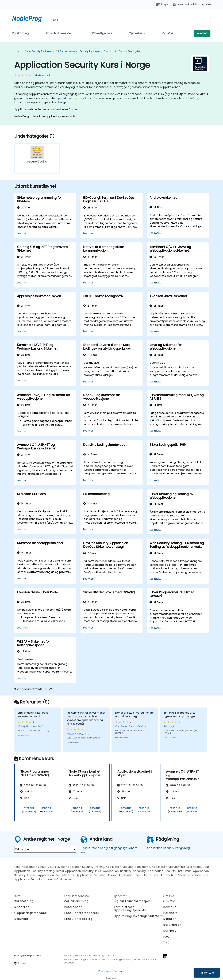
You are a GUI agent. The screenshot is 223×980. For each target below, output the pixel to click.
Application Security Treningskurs (124, 51)
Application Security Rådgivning (168, 848)
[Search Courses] (131, 20)
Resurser (21, 919)
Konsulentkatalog (78, 919)
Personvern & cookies (111, 971)
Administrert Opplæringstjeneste (130, 909)
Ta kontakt (207, 973)
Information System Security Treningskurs (80, 51)
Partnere (171, 913)
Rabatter (22, 907)
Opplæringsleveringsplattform (139, 916)
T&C (167, 943)
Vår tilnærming (76, 901)
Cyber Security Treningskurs (40, 51)
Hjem (18, 51)
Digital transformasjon (132, 901)
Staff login (112, 978)
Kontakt (202, 33)
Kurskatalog (20, 33)
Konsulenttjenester (59, 33)
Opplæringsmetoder (31, 913)
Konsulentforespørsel (81, 913)
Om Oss (168, 33)
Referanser (73, 907)
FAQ (167, 937)
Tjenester (136, 33)
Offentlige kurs (102, 33)
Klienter (170, 919)
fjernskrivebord (68, 98)
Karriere (170, 931)
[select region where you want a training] (45, 849)
